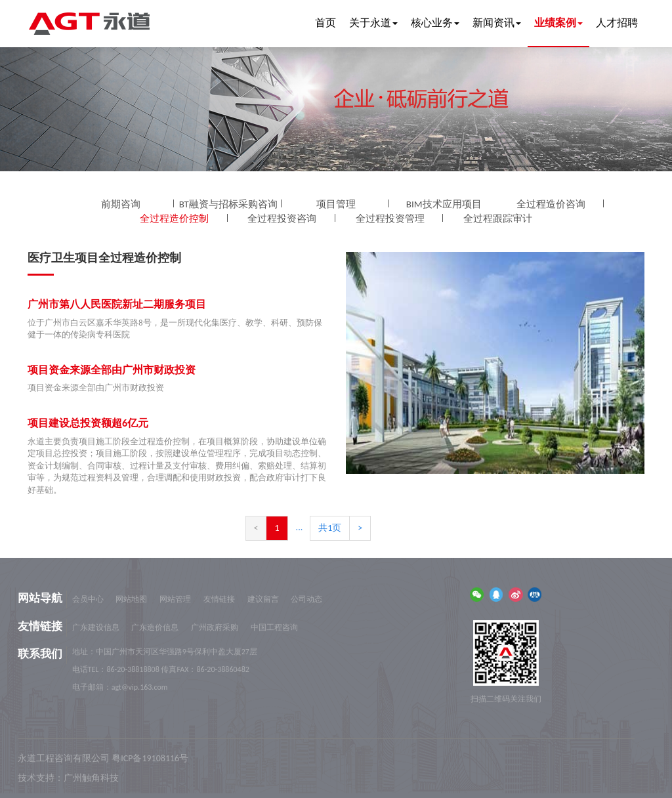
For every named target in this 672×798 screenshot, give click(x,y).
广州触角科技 (91, 778)
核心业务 (435, 23)
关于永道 (373, 23)
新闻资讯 (497, 23)
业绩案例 (558, 23)
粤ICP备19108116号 (150, 758)
